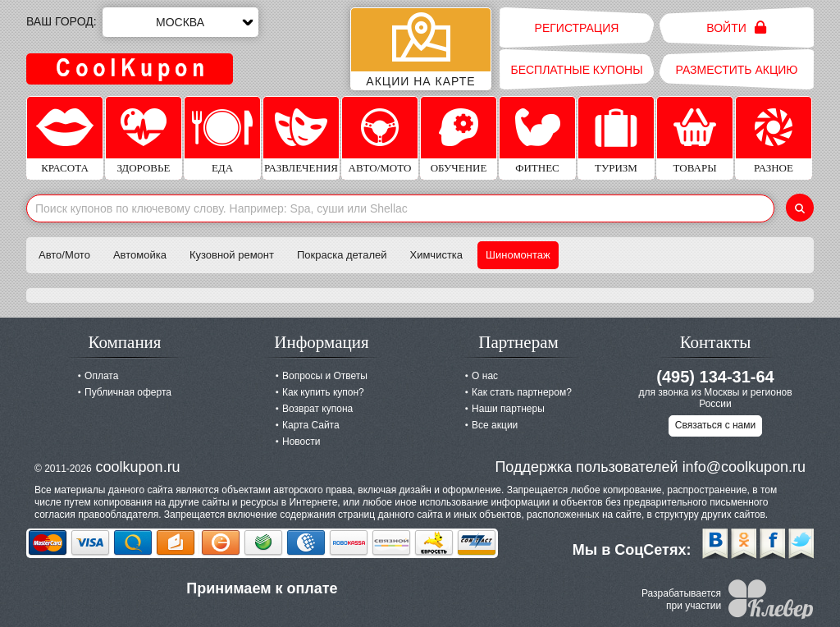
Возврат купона (317, 409)
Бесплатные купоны (576, 70)
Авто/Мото (64, 255)
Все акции (495, 425)
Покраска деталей (342, 255)
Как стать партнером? (522, 392)
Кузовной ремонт (232, 255)
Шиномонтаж (518, 255)
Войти (736, 27)
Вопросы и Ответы (325, 376)
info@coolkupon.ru (744, 467)
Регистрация (577, 28)
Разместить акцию (737, 70)
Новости (301, 442)
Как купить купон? (323, 392)
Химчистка (437, 255)
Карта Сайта (311, 425)
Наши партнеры (508, 409)
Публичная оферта (128, 392)
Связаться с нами (715, 425)
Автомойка (140, 255)
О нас (485, 376)
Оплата (101, 376)
